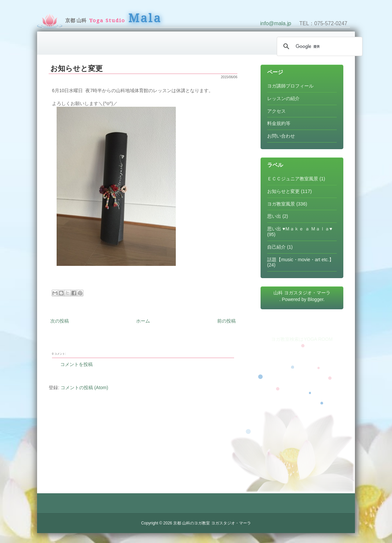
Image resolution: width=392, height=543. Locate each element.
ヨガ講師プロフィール (290, 86)
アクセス (276, 111)
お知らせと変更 (76, 68)
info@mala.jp (276, 23)
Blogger (315, 299)
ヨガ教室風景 (281, 204)
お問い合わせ (281, 136)
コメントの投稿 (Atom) (84, 388)
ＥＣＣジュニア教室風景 (293, 179)
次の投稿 (60, 321)
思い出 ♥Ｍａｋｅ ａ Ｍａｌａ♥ (300, 229)
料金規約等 (279, 123)
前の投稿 (226, 321)
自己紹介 (276, 247)
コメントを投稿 (76, 364)
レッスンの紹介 (283, 98)
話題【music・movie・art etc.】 (300, 260)
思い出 (274, 216)
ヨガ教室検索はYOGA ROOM (302, 339)
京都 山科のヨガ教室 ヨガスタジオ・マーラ (212, 523)
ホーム (143, 321)
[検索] (319, 46)
